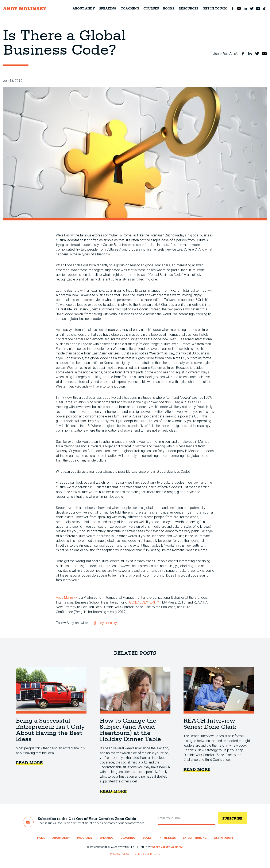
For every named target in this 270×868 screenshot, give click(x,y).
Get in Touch (215, 8)
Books (169, 8)
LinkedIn (245, 8)
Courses (151, 8)
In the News (167, 838)
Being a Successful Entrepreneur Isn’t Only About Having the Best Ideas (51, 690)
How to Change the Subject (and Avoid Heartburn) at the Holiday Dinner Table (135, 690)
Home (41, 838)
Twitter (252, 8)
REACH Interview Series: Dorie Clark (219, 690)
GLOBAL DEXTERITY (144, 602)
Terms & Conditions (147, 854)
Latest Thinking (195, 838)
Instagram (239, 8)
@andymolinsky (105, 623)
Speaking (108, 8)
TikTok (264, 8)
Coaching (130, 8)
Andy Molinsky (66, 598)
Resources (189, 8)
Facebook (233, 8)
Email (264, 54)
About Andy (84, 8)
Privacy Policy (120, 854)
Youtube (258, 8)
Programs (85, 838)
